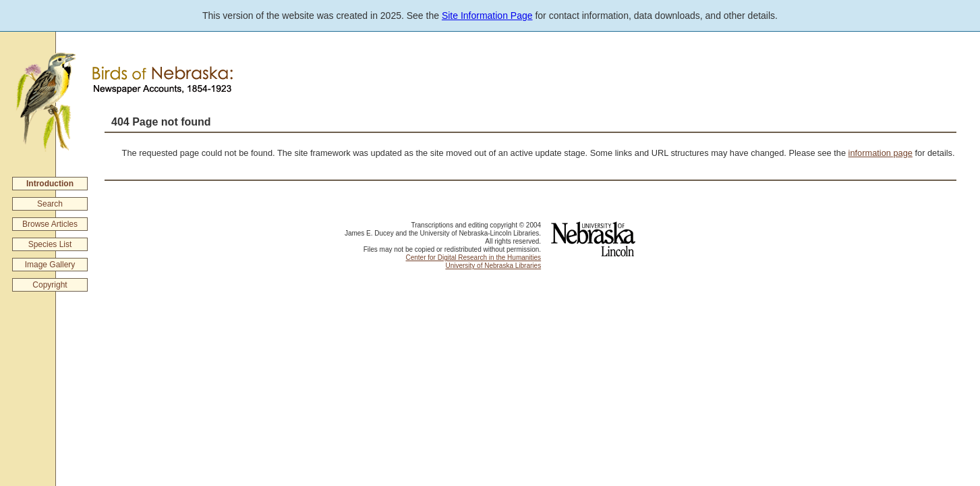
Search (50, 204)
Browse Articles (50, 224)
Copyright (50, 285)
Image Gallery (50, 265)
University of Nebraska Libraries (493, 266)
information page (881, 153)
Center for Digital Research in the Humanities (473, 258)
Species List (50, 244)
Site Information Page (487, 16)
